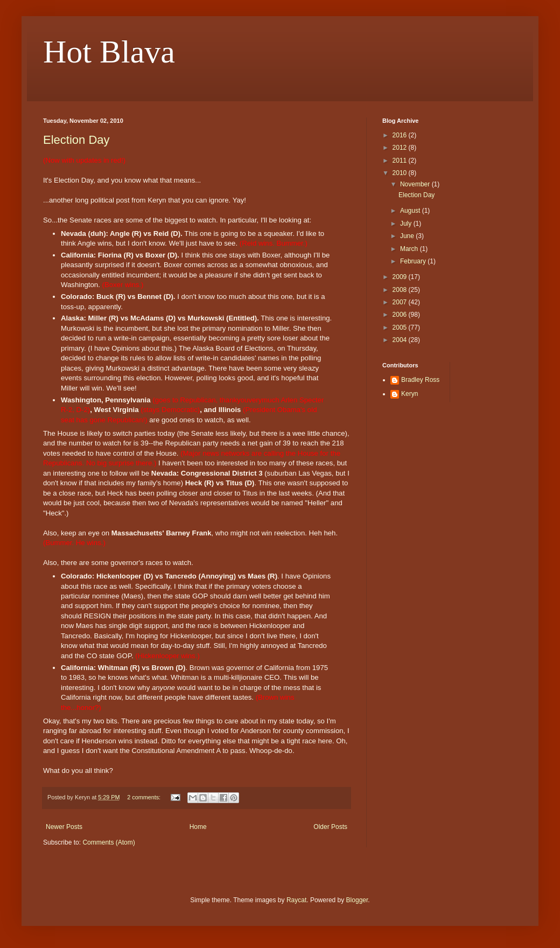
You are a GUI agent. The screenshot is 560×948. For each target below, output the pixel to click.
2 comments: (145, 797)
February (414, 261)
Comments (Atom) (108, 842)
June (408, 236)
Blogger (357, 900)
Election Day (76, 140)
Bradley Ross (420, 380)
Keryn (409, 394)
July (407, 224)
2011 (401, 161)
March (410, 249)
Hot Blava (109, 52)
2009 (401, 277)
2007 (401, 302)
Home (198, 827)
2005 (401, 327)
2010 (401, 173)
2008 (401, 290)
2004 (401, 340)
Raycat (296, 900)
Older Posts (330, 827)
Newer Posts (64, 827)
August (411, 211)
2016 (401, 135)
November (416, 184)
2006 (401, 315)
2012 (401, 148)
